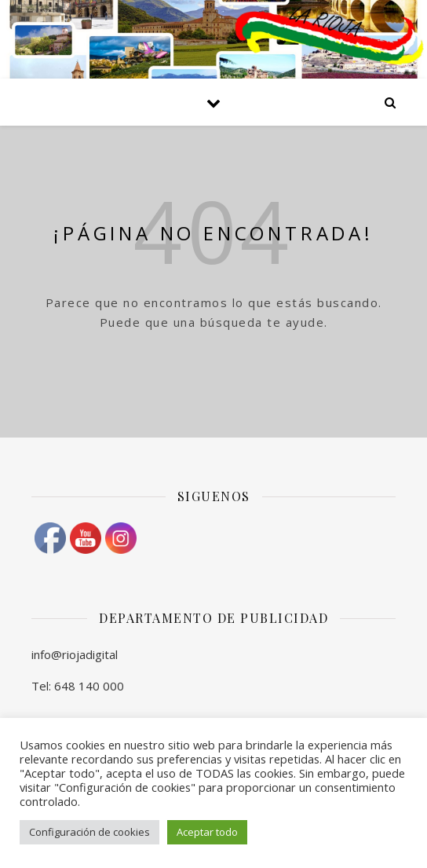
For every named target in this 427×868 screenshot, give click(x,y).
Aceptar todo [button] (207, 832)
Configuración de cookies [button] (89, 832)
